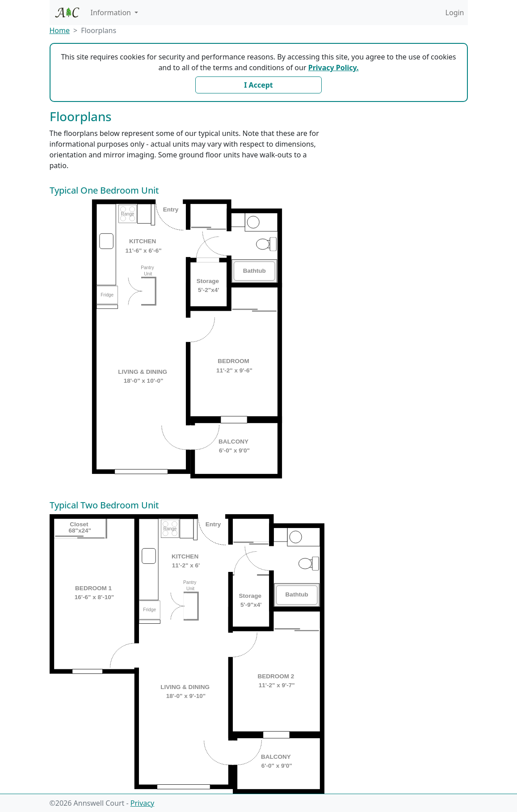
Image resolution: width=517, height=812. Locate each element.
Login (455, 13)
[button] (115, 13)
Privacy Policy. (334, 68)
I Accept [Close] (258, 85)
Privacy (142, 803)
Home (60, 30)
